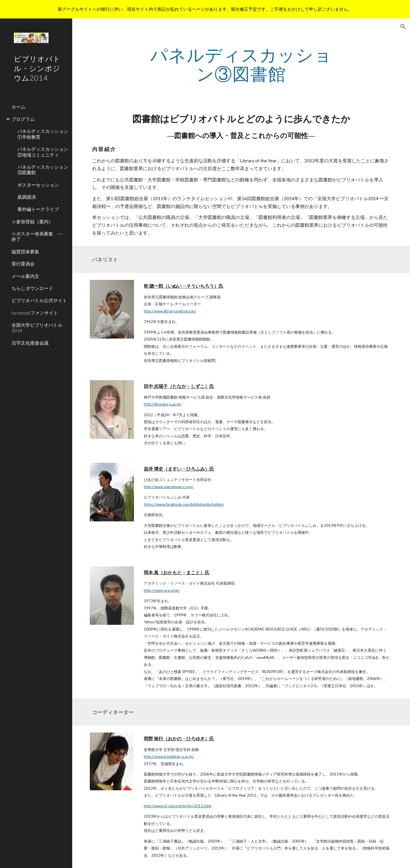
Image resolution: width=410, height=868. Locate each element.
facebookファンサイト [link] (35, 313)
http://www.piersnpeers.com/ (169, 487)
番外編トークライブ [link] (38, 209)
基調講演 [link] (27, 197)
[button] (403, 27)
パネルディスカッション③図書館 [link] (43, 170)
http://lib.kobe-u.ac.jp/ (163, 404)
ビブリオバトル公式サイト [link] (39, 300)
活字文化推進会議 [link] (30, 343)
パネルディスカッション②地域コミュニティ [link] (43, 152)
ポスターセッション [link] (38, 185)
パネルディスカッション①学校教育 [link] (43, 134)
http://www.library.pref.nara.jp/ (170, 311)
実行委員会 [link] (23, 264)
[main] (241, 64)
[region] (205, 9)
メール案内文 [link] (25, 276)
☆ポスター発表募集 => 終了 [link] (40, 236)
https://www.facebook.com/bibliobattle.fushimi (184, 504)
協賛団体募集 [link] (25, 251)
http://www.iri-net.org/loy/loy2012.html (178, 806)
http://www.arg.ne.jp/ (162, 590)
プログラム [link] (23, 119)
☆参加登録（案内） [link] (32, 221)
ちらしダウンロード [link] (32, 288)
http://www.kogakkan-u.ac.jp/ (169, 757)
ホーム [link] (18, 107)
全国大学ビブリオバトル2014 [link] (37, 328)
